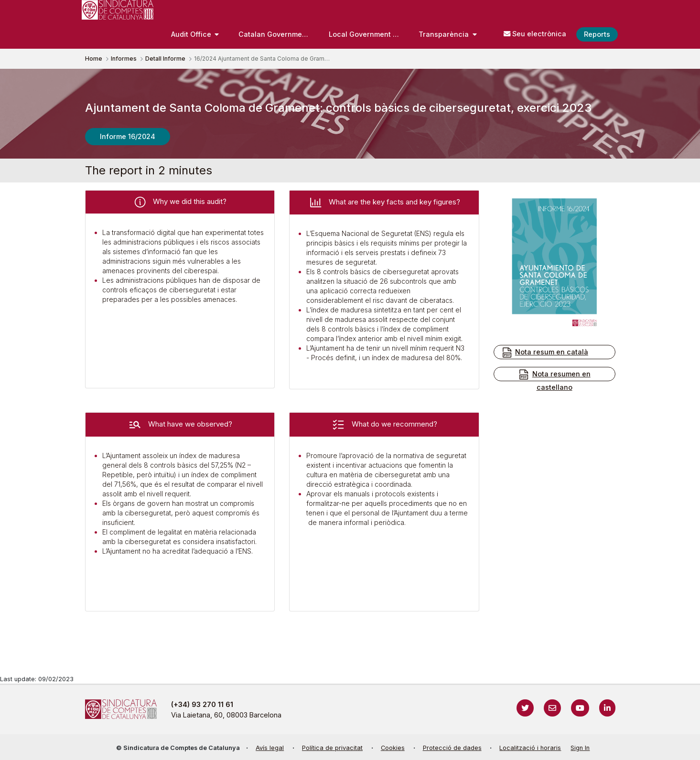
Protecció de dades (452, 748)
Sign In (580, 748)
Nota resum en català (545, 353)
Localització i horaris (530, 748)
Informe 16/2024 (128, 136)
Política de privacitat (332, 748)
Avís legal (270, 748)
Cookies (393, 748)
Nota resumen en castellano (554, 380)
